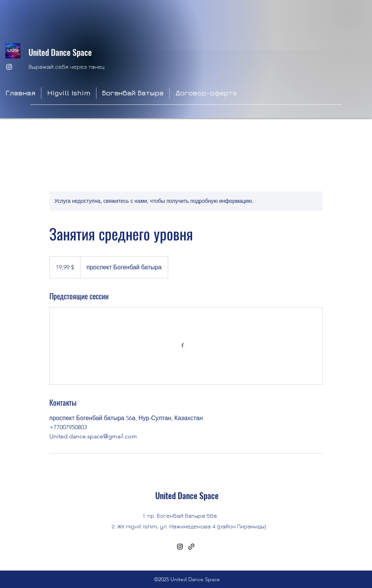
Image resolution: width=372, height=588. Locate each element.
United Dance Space (60, 52)
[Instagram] (9, 67)
